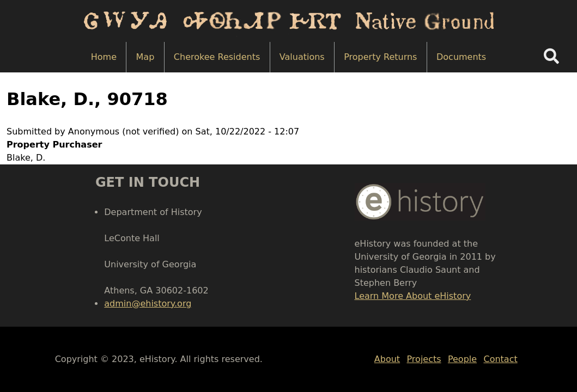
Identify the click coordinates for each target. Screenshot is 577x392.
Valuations (302, 57)
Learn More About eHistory (413, 296)
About (387, 359)
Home (104, 57)
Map (145, 57)
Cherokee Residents (217, 57)
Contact (500, 359)
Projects (424, 359)
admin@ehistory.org (148, 304)
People (462, 359)
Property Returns (380, 57)
